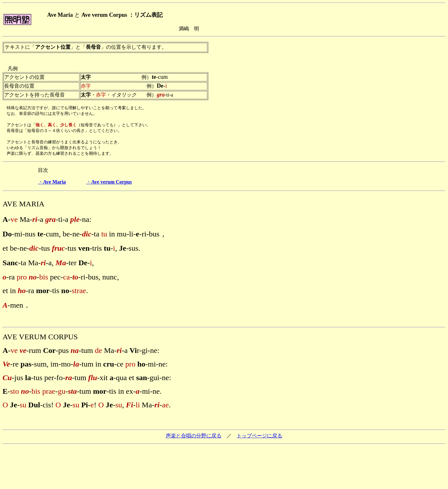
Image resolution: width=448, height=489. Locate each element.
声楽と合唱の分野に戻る (194, 439)
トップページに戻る (259, 439)
